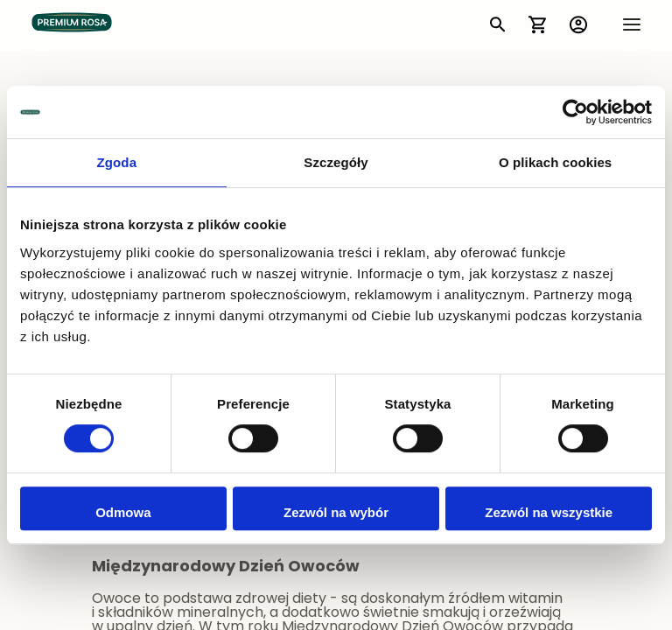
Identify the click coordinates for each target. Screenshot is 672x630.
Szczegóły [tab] (336, 162)
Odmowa (123, 512)
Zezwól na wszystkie (549, 512)
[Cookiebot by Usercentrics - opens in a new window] (575, 112)
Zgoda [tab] (117, 162)
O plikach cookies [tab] (555, 162)
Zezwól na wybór (336, 512)
